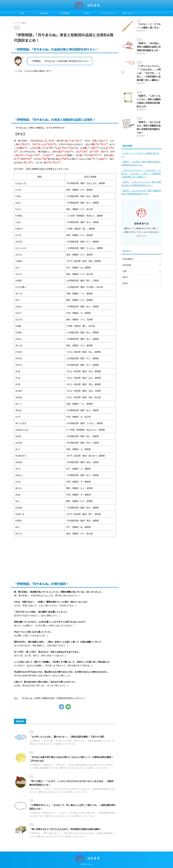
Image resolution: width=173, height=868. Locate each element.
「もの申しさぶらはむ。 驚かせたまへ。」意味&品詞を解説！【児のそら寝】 (67, 737)
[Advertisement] (65, 94)
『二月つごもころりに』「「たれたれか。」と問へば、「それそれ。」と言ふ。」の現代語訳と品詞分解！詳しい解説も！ (149, 73)
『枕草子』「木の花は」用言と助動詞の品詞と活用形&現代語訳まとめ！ (149, 47)
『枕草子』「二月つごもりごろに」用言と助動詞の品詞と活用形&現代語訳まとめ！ (141, 184)
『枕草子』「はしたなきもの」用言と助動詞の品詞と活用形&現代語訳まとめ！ (141, 192)
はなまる (94, 5)
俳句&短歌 (44, 13)
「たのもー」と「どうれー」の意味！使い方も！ (140, 155)
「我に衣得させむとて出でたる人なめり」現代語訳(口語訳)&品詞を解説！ (66, 829)
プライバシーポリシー (109, 13)
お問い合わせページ (130, 13)
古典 (22, 13)
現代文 (87, 13)
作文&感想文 (65, 13)
